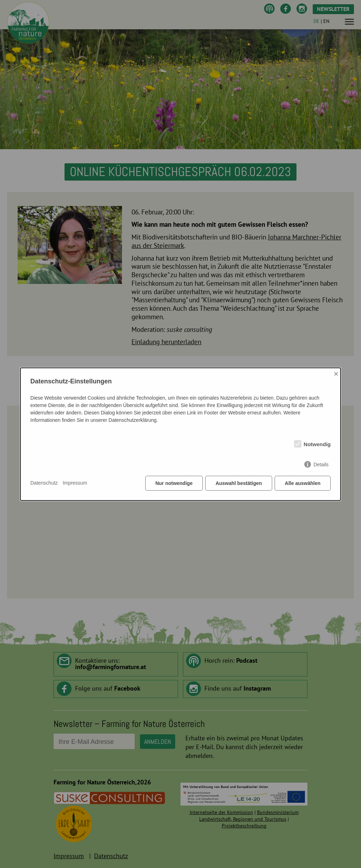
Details (321, 465)
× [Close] (336, 374)
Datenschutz (44, 483)
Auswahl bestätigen (238, 483)
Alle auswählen (303, 483)
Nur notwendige (174, 483)
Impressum (75, 483)
